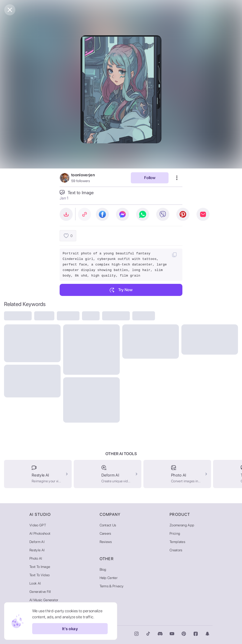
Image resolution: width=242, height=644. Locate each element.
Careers (105, 533)
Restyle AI (37, 550)
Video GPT (38, 525)
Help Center (109, 578)
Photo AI (36, 558)
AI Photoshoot (40, 533)
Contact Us (108, 525)
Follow (150, 178)
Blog (103, 569)
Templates (177, 542)
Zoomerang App (182, 525)
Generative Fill (40, 592)
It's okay (70, 629)
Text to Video (39, 575)
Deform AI (37, 542)
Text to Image (40, 567)
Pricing (175, 533)
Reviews (106, 542)
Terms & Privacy (112, 586)
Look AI (35, 583)
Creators (176, 550)
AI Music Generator (44, 600)
